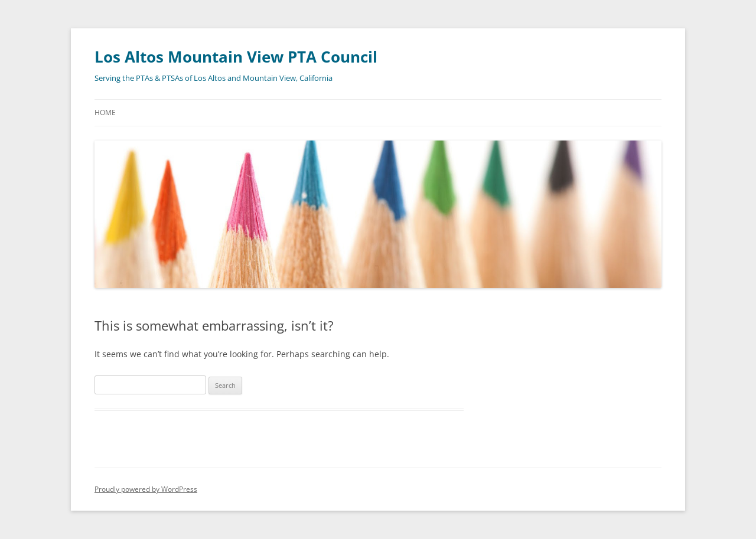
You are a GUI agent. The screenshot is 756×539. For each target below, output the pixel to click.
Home (105, 112)
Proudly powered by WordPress (146, 489)
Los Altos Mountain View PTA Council (236, 57)
